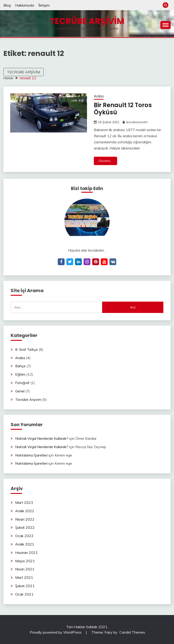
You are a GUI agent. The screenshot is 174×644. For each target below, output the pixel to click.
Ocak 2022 (24, 536)
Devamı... (105, 161)
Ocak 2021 (24, 594)
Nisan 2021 (25, 569)
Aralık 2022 (25, 511)
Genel (20, 391)
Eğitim (20, 374)
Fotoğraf (22, 383)
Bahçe (20, 366)
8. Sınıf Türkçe (27, 349)
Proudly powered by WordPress (56, 632)
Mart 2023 (24, 502)
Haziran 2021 (27, 553)
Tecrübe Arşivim (87, 21)
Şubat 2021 (25, 586)
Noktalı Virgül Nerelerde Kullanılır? (42, 438)
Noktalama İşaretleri (31, 455)
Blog (7, 5)
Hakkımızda (25, 5)
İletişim (44, 5)
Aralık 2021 (25, 544)
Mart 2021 (24, 577)
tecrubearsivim (137, 122)
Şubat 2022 (25, 527)
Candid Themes (132, 632)
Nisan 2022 (25, 519)
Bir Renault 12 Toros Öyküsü (123, 109)
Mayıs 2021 (25, 561)
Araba (99, 96)
